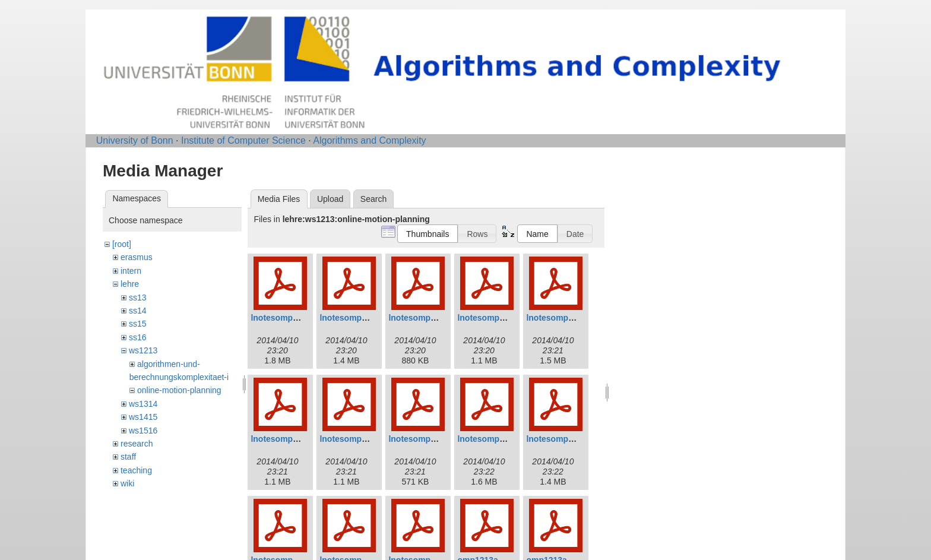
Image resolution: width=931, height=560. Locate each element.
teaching (136, 470)
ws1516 (143, 431)
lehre (130, 284)
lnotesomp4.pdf (488, 318)
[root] (122, 244)
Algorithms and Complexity (369, 140)
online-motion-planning (179, 390)
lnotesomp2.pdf (350, 318)
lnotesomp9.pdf (488, 439)
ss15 (138, 324)
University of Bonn (135, 140)
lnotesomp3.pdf (419, 318)
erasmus (137, 257)
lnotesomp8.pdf (419, 439)
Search (373, 199)
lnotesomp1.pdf (281, 318)
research (137, 444)
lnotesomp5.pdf (557, 318)
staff (128, 457)
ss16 (138, 337)
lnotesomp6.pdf (281, 439)
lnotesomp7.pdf (350, 439)
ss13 (138, 298)
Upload (330, 199)
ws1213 (143, 350)
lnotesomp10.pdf (559, 439)
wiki (127, 483)
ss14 (138, 311)
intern (131, 271)
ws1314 (143, 404)
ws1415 (143, 417)
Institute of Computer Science (243, 140)
